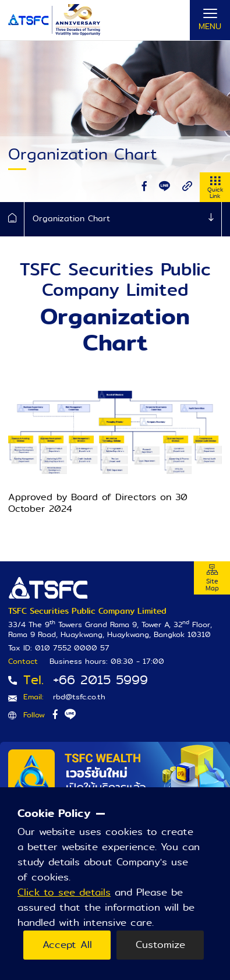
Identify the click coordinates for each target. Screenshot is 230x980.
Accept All (67, 945)
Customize (160, 945)
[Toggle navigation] (210, 20)
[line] (164, 186)
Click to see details (64, 892)
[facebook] (145, 186)
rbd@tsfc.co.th (79, 697)
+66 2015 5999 (100, 680)
